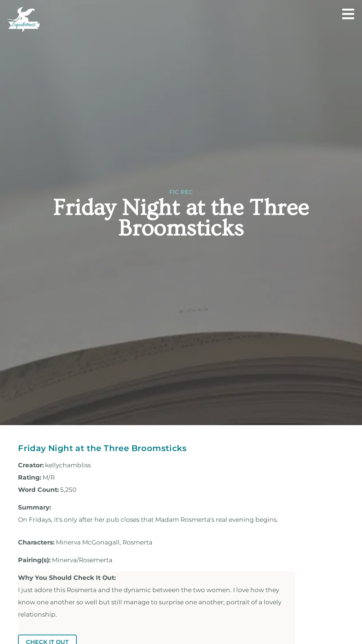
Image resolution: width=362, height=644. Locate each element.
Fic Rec (181, 192)
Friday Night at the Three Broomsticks (102, 448)
